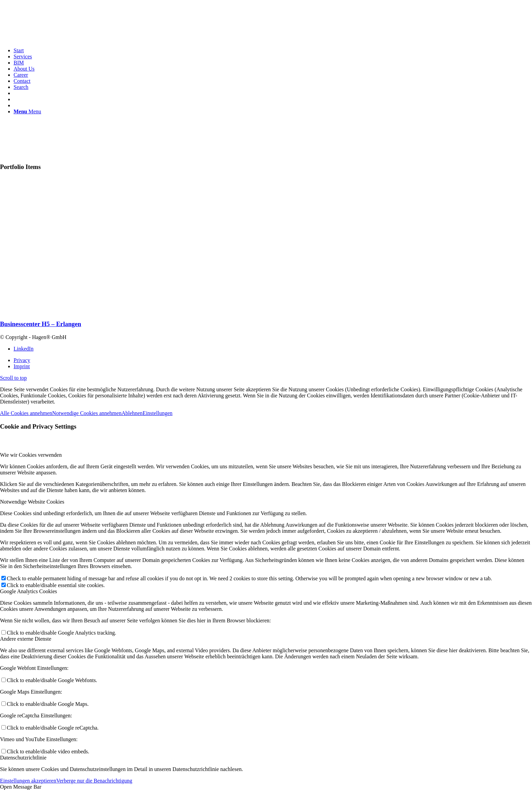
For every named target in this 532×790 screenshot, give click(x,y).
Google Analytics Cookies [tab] (28, 591)
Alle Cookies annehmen (26, 413)
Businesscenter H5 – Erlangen (41, 324)
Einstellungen (157, 413)
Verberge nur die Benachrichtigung (94, 781)
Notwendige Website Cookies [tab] (32, 502)
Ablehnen (132, 413)
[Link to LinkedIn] (24, 349)
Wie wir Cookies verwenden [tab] (31, 455)
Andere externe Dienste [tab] (26, 639)
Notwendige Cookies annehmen (87, 413)
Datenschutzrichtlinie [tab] (23, 758)
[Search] (21, 87)
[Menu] (27, 111)
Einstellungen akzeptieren (28, 781)
